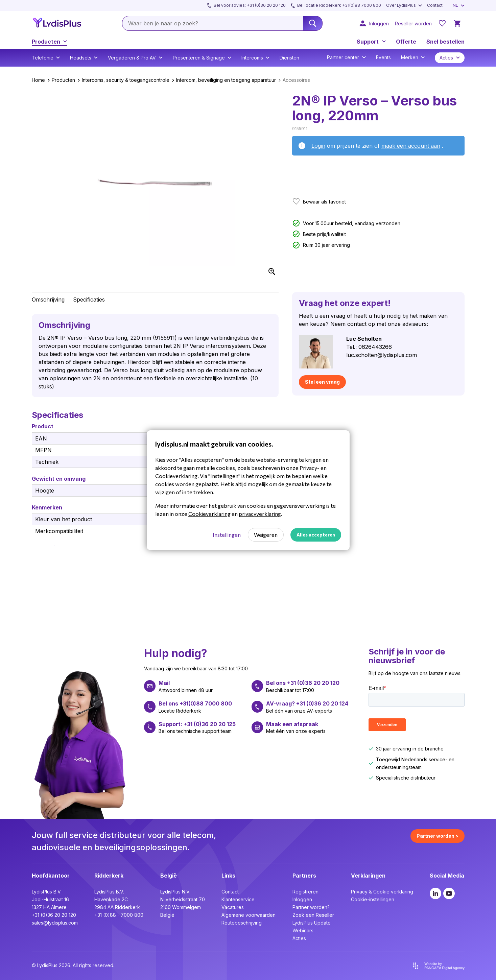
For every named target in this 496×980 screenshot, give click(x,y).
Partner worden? (311, 907)
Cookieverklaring (209, 514)
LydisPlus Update (312, 923)
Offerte (406, 42)
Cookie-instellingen (373, 899)
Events (383, 57)
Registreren (305, 892)
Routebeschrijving (242, 923)
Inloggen (302, 899)
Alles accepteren (316, 535)
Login (318, 146)
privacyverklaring (260, 514)
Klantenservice (238, 899)
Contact (230, 892)
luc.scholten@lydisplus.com (382, 355)
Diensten (289, 58)
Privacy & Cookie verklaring (382, 892)
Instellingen (227, 535)
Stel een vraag (322, 382)
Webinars (303, 930)
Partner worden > (438, 836)
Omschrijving (48, 300)
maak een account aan (411, 146)
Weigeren (266, 535)
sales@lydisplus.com (55, 923)
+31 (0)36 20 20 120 (54, 915)
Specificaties (89, 300)
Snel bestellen (445, 42)
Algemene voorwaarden (249, 915)
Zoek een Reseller (313, 915)
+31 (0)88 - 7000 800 (119, 915)
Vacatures (233, 907)
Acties (299, 938)
